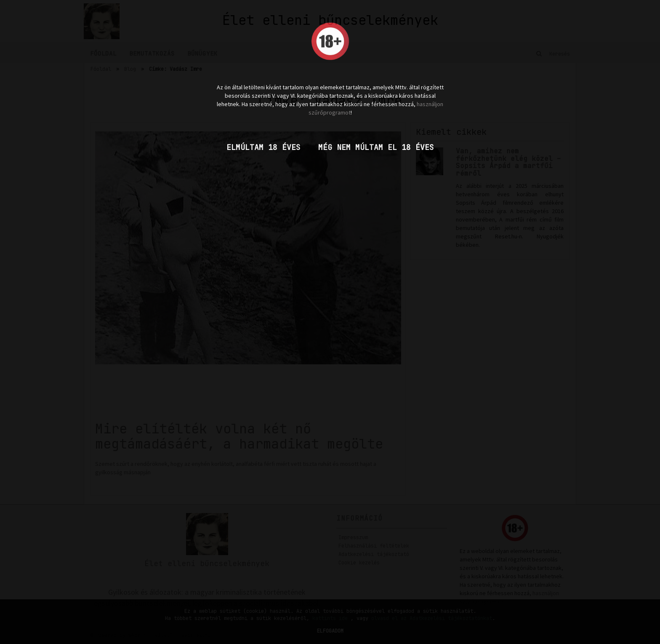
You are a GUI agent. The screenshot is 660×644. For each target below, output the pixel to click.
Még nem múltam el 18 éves (376, 147)
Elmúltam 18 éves (263, 147)
